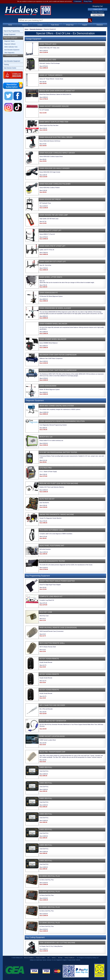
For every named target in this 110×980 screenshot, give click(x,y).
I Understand (77, 1)
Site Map (60, 958)
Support (85, 25)
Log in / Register (97, 15)
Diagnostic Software (10, 44)
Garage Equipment (10, 34)
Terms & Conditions (29, 958)
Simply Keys (70, 25)
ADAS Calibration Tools (11, 47)
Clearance (100, 25)
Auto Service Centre (10, 68)
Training (6, 65)
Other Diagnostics (9, 53)
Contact (40, 25)
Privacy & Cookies (40, 958)
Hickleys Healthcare (69, 958)
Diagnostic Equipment (10, 38)
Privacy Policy (88, 1)
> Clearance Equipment (11, 55)
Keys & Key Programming (12, 31)
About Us (25, 25)
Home (10, 25)
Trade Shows (55, 25)
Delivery (54, 958)
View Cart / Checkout (98, 12)
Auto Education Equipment (12, 50)
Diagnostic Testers (10, 41)
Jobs (48, 958)
